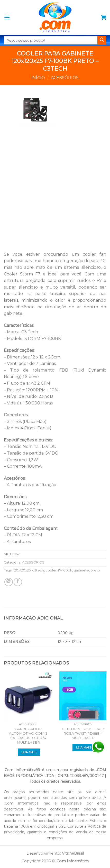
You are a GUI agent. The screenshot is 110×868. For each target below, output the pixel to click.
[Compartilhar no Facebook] (18, 582)
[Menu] (7, 17)
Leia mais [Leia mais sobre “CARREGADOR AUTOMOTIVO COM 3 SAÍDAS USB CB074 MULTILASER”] (29, 752)
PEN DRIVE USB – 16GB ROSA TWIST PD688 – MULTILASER (83, 733)
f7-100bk (65, 570)
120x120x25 (22, 570)
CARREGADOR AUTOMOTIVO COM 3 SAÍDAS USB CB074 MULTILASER (28, 736)
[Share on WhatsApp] (9, 582)
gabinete (81, 570)
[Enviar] (102, 40)
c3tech (38, 570)
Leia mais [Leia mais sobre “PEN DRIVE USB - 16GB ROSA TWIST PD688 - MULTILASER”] (84, 747)
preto (95, 570)
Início (38, 78)
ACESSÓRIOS (65, 78)
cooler (51, 570)
